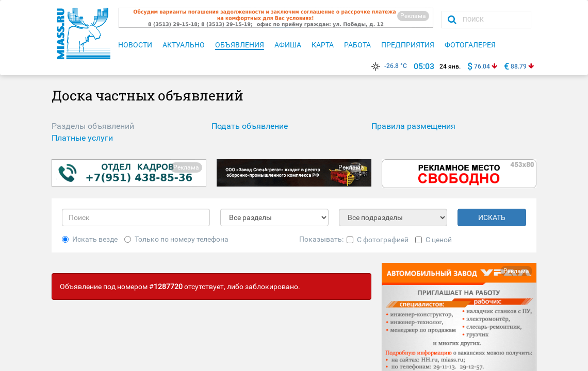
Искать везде (90, 239)
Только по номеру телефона (176, 239)
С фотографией (378, 240)
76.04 (482, 66)
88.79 (519, 66)
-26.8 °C (388, 66)
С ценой (434, 240)
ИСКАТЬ (492, 217)
